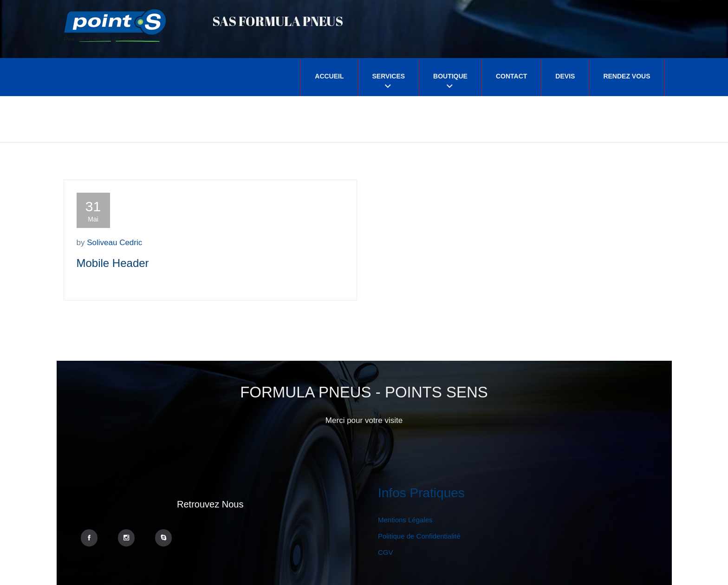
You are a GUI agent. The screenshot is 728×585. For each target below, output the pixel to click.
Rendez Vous (627, 76)
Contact (511, 76)
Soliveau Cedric (114, 243)
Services (389, 76)
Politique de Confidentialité (419, 536)
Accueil (329, 76)
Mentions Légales (405, 520)
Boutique (450, 76)
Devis (565, 76)
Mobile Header (113, 263)
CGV (386, 552)
